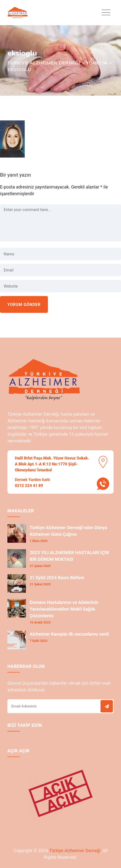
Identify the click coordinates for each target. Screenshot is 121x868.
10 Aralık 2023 (40, 622)
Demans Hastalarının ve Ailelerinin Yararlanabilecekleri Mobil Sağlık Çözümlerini (64, 609)
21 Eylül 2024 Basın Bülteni (57, 578)
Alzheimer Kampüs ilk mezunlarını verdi (69, 634)
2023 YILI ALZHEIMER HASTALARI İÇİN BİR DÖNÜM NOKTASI (69, 556)
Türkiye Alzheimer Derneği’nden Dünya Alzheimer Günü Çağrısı (68, 531)
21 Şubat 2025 (40, 566)
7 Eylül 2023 (39, 641)
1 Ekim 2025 (39, 541)
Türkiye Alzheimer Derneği (75, 851)
